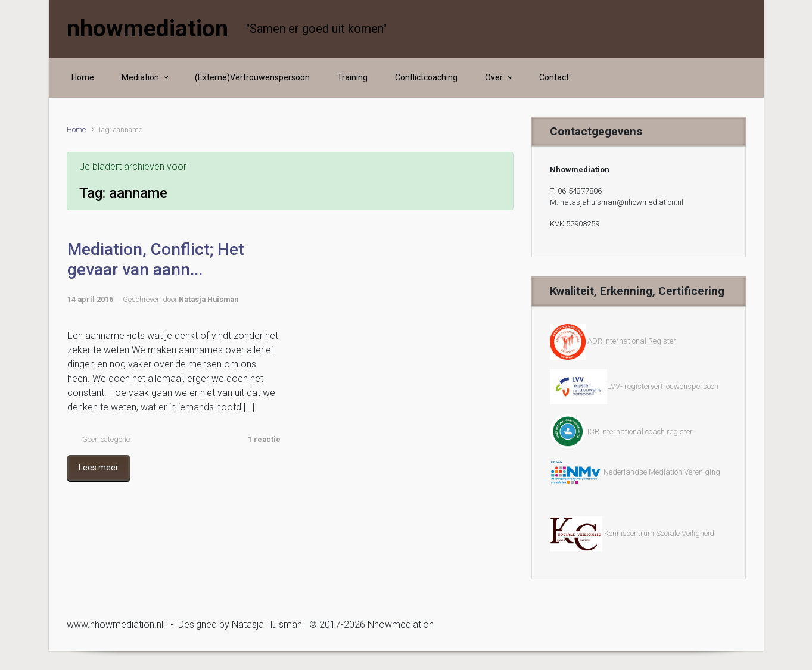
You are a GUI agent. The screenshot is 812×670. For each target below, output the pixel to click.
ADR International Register (632, 341)
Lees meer (99, 468)
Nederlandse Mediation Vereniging (635, 472)
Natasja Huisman (209, 299)
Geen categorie (106, 439)
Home (76, 130)
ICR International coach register (640, 431)
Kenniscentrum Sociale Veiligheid (659, 533)
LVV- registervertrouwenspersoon (634, 386)
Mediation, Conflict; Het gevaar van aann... (156, 259)
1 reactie (264, 439)
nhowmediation (147, 29)
